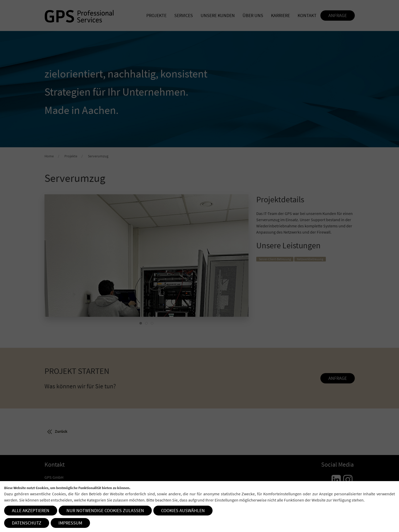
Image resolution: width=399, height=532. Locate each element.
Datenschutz (27, 523)
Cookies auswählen (183, 510)
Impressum (70, 523)
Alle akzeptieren (31, 510)
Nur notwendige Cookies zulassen (105, 510)
